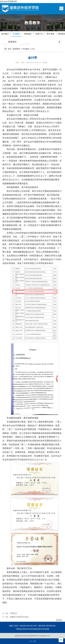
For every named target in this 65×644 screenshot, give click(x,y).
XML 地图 (32, 641)
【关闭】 (59, 620)
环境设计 (14, 613)
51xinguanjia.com (44, 636)
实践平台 (39, 34)
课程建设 (28, 34)
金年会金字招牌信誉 (8, 1)
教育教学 (17, 49)
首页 (9, 49)
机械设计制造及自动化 (19, 617)
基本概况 (5, 34)
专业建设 (16, 34)
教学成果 (51, 34)
